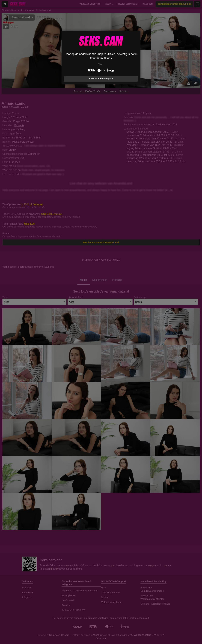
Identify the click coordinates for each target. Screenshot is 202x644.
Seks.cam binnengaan (101, 79)
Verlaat (101, 64)
